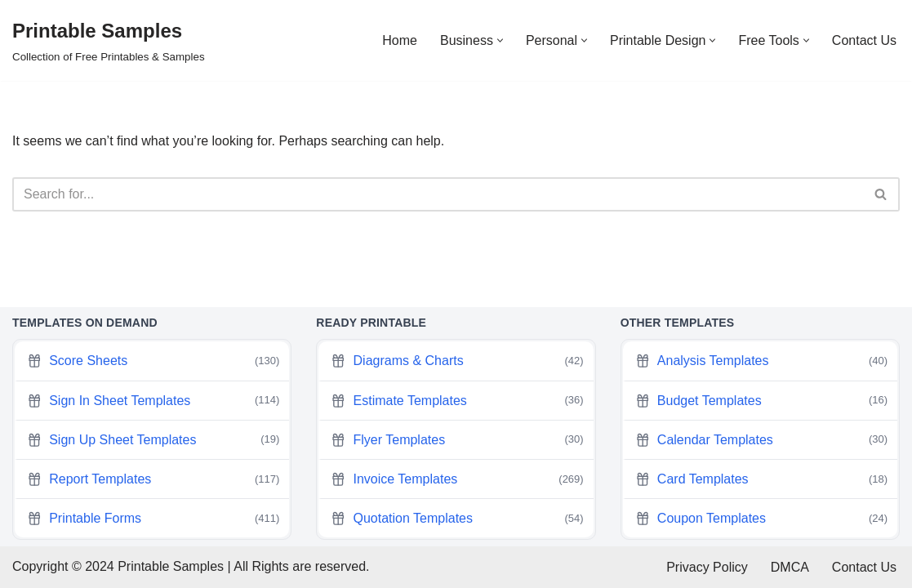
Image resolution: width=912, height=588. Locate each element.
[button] (500, 40)
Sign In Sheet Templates (153, 400)
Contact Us (864, 40)
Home (400, 40)
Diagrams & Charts (457, 361)
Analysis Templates (761, 361)
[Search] (438, 194)
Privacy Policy (707, 567)
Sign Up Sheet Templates (153, 439)
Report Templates (153, 479)
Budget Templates (761, 400)
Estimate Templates (457, 400)
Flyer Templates (457, 439)
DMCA (790, 567)
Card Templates (761, 479)
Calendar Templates (761, 439)
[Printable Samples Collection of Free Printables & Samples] (109, 40)
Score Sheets (153, 361)
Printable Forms (153, 519)
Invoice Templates (457, 479)
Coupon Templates (761, 519)
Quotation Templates (457, 519)
